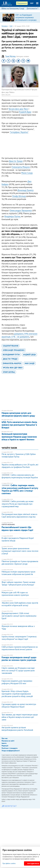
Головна (5, 26)
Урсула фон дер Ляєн (18, 109)
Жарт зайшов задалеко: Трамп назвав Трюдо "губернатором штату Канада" (18, 583)
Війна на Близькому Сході (13, 8)
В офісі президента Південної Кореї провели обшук (18, 539)
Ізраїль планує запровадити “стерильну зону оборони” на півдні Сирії (19, 638)
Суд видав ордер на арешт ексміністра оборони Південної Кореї (19, 705)
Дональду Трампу (25, 190)
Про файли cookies (9, 863)
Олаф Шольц (9, 372)
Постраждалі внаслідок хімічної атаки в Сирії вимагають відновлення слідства (19, 515)
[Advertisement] (20, 146)
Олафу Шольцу (19, 196)
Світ (11, 26)
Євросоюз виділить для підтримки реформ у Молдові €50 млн (17, 682)
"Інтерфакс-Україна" (19, 132)
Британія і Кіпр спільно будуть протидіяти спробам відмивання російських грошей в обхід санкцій (17, 694)
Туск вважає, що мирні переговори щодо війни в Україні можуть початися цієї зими (20, 717)
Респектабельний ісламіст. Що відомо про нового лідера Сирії (17, 529)
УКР (32, 3)
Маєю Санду (27, 173)
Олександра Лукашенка (21, 210)
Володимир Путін (11, 355)
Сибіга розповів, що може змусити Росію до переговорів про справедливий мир (17, 504)
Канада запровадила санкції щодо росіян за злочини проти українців (19, 659)
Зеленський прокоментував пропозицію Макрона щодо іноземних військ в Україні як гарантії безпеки (19, 437)
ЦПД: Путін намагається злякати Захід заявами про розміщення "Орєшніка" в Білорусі (19, 425)
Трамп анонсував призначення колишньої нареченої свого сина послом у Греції (20, 551)
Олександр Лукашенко (14, 350)
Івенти (4, 743)
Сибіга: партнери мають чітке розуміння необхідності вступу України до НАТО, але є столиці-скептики (20, 489)
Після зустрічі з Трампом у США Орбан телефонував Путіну (19, 455)
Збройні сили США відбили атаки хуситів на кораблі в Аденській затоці (20, 604)
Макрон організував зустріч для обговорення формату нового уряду (18, 414)
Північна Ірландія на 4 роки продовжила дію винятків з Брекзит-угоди (20, 563)
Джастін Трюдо (16, 161)
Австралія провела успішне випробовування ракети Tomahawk (17, 729)
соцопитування (11, 346)
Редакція (5, 746)
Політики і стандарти (10, 748)
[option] (20, 17)
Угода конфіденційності (11, 751)
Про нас (5, 738)
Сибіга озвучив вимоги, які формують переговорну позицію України (20, 476)
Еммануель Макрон (21, 167)
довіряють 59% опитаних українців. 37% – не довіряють (19, 335)
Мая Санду (30, 363)
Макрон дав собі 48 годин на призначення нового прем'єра (15, 594)
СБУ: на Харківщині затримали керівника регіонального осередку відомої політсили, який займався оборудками (26, 20)
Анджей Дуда (25, 112)
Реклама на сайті (8, 741)
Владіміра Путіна (12, 216)
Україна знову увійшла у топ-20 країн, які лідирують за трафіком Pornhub (20, 466)
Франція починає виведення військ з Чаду (18, 627)
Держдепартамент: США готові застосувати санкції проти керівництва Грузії (19, 616)
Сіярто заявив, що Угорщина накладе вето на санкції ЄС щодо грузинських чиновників (18, 671)
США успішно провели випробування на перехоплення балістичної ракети (20, 648)
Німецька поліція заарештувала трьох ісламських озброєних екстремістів (18, 573)
